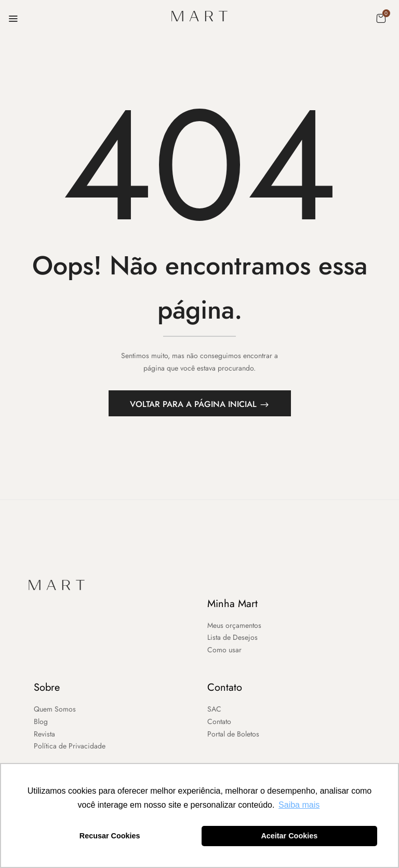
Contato (225, 687)
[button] (381, 18)
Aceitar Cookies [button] (289, 836)
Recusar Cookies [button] (110, 836)
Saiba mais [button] (299, 805)
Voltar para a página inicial (195, 404)
